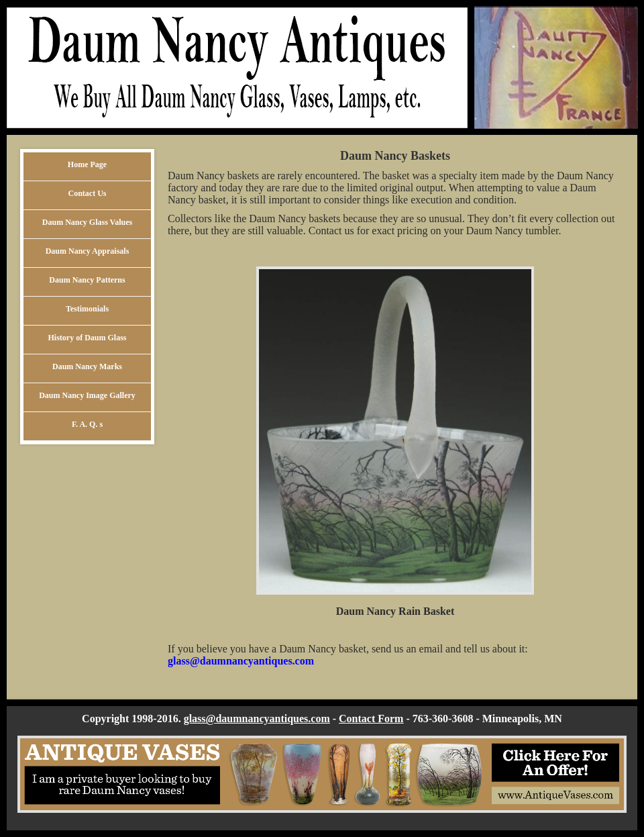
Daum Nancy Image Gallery (87, 395)
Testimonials (87, 309)
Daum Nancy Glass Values (87, 222)
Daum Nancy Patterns (87, 280)
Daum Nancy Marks (87, 366)
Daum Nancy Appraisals (88, 251)
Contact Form (371, 719)
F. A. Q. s (87, 424)
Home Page (87, 164)
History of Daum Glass (88, 338)
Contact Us (88, 193)
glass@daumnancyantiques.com (241, 661)
